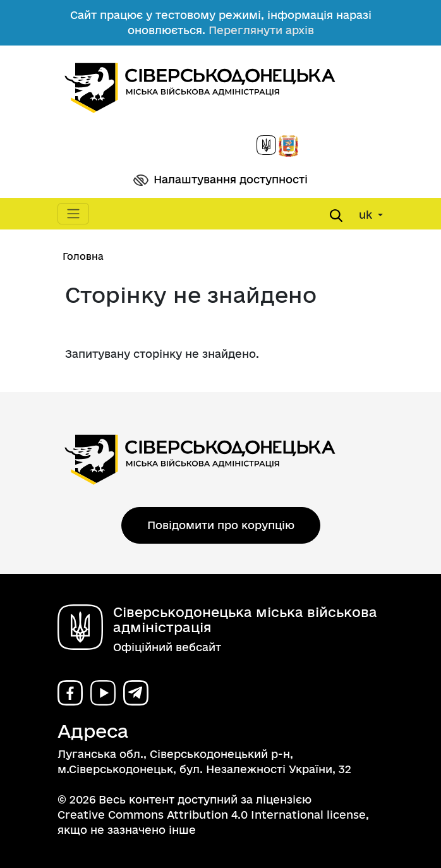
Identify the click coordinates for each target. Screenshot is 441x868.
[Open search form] (336, 216)
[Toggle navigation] (73, 214)
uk (367, 215)
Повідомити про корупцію (221, 525)
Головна (83, 256)
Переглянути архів (261, 30)
